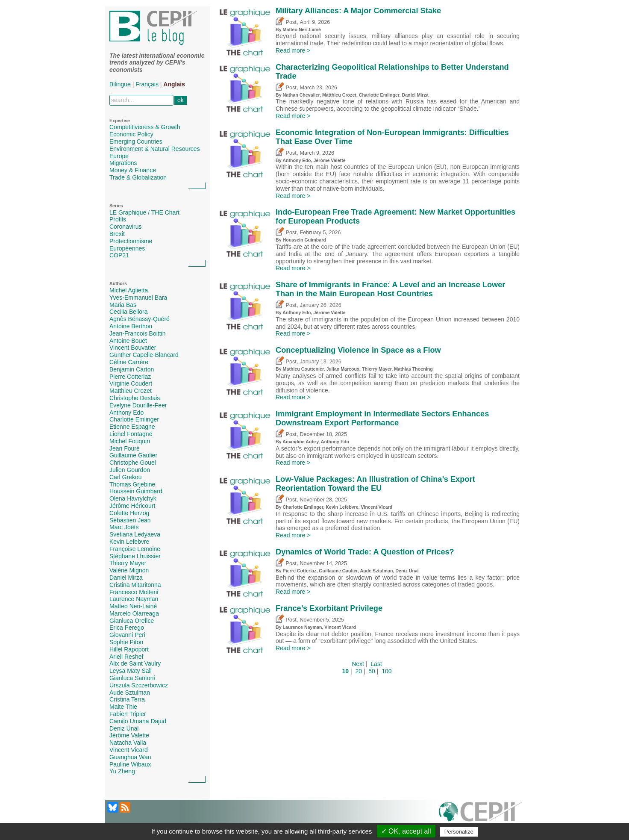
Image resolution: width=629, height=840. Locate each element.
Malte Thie (123, 707)
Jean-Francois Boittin (138, 333)
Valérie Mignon (129, 570)
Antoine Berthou (131, 326)
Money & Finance (133, 170)
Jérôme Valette (129, 735)
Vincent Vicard (129, 750)
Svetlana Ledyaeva (135, 534)
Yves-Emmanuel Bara (138, 298)
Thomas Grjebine (132, 484)
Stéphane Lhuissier (135, 556)
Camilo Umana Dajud (138, 721)
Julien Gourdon (130, 470)
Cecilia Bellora (128, 312)
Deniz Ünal (124, 728)
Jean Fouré (125, 448)
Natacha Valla (128, 743)
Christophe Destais (135, 398)
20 (359, 671)
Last (376, 664)
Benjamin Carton (132, 369)
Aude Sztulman (130, 693)
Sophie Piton (126, 642)
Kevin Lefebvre (129, 542)
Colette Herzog (129, 513)
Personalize (459, 832)
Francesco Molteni (134, 592)
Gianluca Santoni (132, 678)
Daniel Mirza (126, 578)
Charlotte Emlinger (134, 419)
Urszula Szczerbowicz (139, 685)
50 (372, 671)
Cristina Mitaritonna (135, 585)
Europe (119, 156)
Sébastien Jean (130, 520)
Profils (118, 219)
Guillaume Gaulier (133, 455)
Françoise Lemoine (135, 549)
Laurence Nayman (134, 599)
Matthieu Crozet (131, 391)
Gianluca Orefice (132, 621)
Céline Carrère (129, 362)
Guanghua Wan (130, 757)
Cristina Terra (127, 699)
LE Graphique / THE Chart (144, 212)
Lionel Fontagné (131, 434)
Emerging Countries (136, 141)
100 (387, 671)
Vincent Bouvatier (133, 348)
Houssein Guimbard (136, 491)
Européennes (127, 248)
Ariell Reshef (126, 657)
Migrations (123, 163)
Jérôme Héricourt (132, 506)
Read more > (293, 50)
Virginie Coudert (131, 383)
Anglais (174, 84)
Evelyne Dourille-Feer (138, 405)
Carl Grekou (125, 477)
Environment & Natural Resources (155, 149)
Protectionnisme (131, 241)
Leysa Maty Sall (131, 671)
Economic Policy (131, 134)
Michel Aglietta (129, 290)
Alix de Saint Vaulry (135, 663)
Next (358, 664)
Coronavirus (125, 227)
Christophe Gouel (133, 463)
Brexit (117, 234)
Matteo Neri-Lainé (133, 606)
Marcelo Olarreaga (134, 613)
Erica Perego (127, 628)
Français (147, 84)
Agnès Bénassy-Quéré (140, 319)
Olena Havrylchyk (133, 498)
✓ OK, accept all (406, 831)
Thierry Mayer (128, 563)
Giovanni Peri (127, 635)
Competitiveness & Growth (145, 127)
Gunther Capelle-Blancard (144, 355)
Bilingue (120, 84)
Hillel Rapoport (129, 649)
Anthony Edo (126, 413)
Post (286, 22)
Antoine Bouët (128, 341)
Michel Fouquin (130, 441)
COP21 (119, 255)
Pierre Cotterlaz (130, 377)
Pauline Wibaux (130, 764)
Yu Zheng (122, 771)
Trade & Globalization (138, 177)
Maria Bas (123, 305)
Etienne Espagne (132, 427)
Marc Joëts (124, 527)
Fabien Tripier (128, 714)
